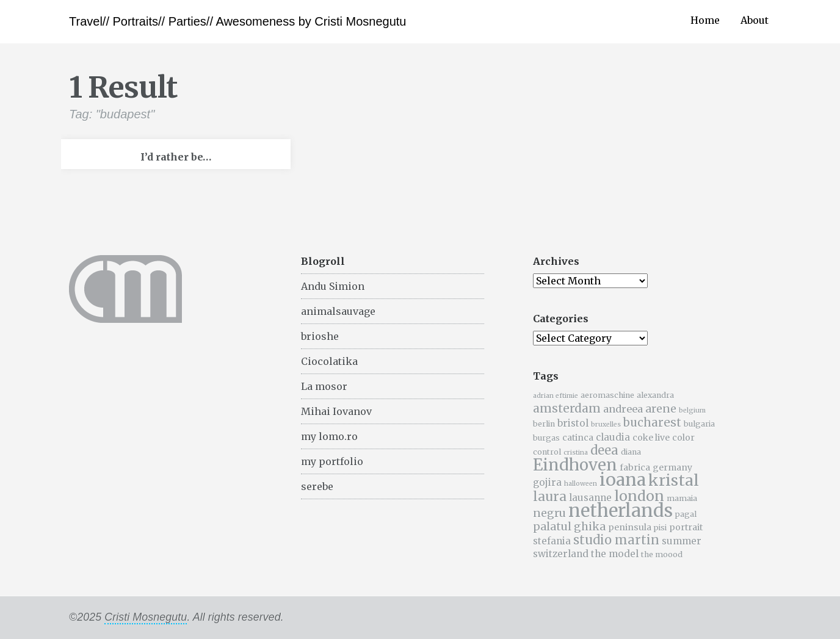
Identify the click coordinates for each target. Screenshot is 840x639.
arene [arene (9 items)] (661, 409)
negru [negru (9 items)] (549, 513)
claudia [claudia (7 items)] (613, 437)
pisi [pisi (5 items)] (660, 528)
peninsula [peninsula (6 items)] (630, 527)
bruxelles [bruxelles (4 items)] (606, 424)
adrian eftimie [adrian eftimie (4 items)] (556, 396)
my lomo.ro (329, 436)
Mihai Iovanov (336, 411)
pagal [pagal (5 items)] (686, 514)
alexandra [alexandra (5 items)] (655, 395)
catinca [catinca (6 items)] (578, 438)
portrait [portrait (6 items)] (686, 527)
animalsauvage (338, 311)
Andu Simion (333, 286)
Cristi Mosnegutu (146, 617)
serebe (317, 486)
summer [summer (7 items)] (682, 541)
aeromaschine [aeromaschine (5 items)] (607, 395)
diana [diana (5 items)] (631, 452)
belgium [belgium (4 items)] (692, 410)
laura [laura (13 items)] (550, 496)
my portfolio (332, 461)
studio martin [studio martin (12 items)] (616, 540)
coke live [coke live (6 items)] (651, 438)
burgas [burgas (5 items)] (546, 438)
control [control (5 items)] (547, 452)
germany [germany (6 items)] (672, 468)
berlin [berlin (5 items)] (544, 424)
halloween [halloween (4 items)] (581, 484)
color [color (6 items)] (683, 438)
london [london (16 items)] (639, 496)
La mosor (324, 386)
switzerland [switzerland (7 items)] (561, 554)
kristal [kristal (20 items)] (674, 480)
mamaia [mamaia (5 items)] (682, 498)
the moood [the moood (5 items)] (662, 554)
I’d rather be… (176, 157)
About (755, 20)
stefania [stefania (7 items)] (552, 541)
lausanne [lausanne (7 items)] (590, 498)
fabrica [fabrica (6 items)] (635, 468)
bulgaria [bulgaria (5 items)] (699, 424)
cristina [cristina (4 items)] (576, 453)
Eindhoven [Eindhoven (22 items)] (575, 465)
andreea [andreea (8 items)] (623, 409)
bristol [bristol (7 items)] (573, 423)
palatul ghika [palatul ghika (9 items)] (569, 527)
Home (705, 20)
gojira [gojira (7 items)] (547, 482)
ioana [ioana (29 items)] (623, 480)
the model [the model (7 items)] (615, 554)
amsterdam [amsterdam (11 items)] (567, 408)
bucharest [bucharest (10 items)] (652, 423)
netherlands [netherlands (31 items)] (621, 511)
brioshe (320, 336)
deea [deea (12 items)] (604, 450)
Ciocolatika (329, 361)
